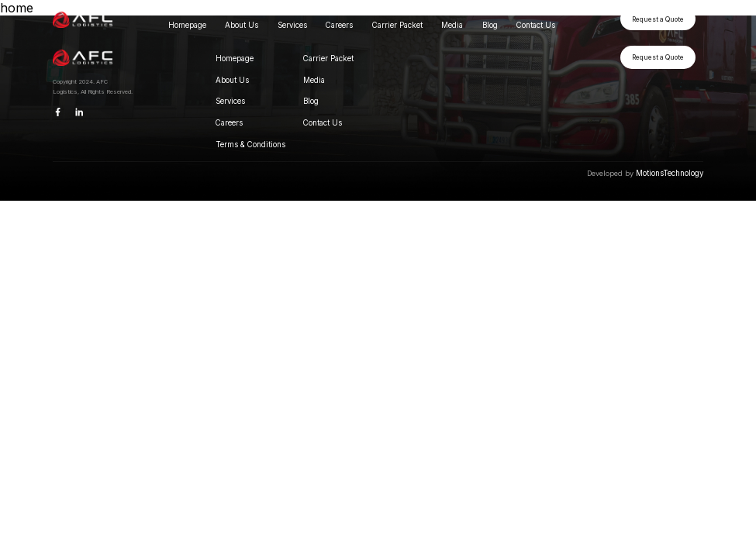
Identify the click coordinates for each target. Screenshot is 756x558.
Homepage (187, 25)
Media (452, 25)
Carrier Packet (397, 25)
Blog (490, 25)
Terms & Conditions (250, 145)
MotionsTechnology (670, 173)
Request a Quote (658, 19)
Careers (339, 25)
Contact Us (536, 25)
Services (292, 25)
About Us (242, 25)
